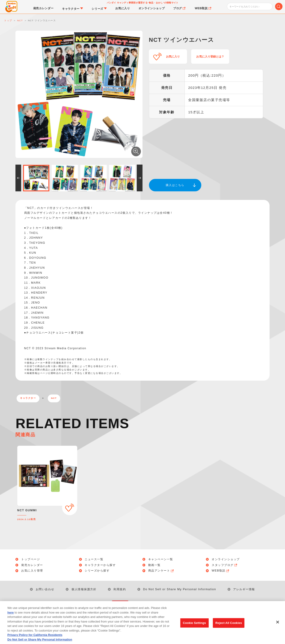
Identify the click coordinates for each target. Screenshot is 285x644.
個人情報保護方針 (84, 589)
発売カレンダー (32, 565)
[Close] (278, 625)
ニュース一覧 (94, 559)
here (10, 615)
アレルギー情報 (244, 589)
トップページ (31, 559)
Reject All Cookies (229, 625)
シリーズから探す (97, 571)
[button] (18, 178)
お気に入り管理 (32, 571)
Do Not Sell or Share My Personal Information (180, 589)
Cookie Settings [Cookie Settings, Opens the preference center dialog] (194, 625)
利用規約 (120, 589)
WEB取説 (221, 571)
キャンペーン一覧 (161, 559)
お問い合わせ (45, 589)
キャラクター (28, 398)
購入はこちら (175, 185)
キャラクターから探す (100, 565)
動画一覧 (154, 565)
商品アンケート (161, 571)
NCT (54, 398)
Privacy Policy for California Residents (35, 638)
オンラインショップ (226, 559)
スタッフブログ (225, 565)
